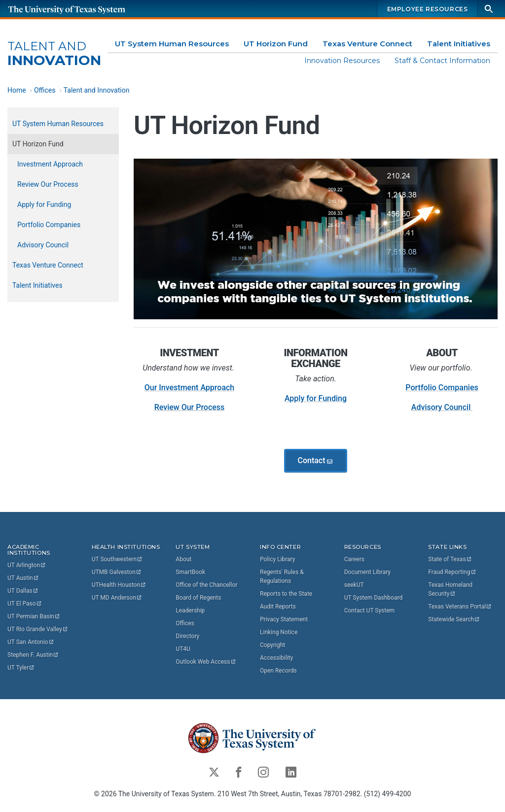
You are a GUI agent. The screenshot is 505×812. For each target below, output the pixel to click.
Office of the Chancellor (206, 585)
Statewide (454, 619)
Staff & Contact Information (442, 61)
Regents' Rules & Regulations (282, 576)
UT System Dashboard (374, 598)
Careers (354, 559)
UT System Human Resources (172, 44)
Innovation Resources (342, 61)
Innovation (54, 54)
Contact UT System (369, 610)
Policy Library (277, 559)
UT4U (183, 649)
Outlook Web (206, 662)
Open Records (278, 671)
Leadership (190, 610)
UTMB (117, 572)
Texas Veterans (460, 607)
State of (450, 559)
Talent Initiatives (459, 44)
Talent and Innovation (97, 90)
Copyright (272, 645)
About (183, 559)
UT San (31, 642)
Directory (187, 636)
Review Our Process (190, 408)
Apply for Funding (316, 399)
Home (17, 90)
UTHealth (119, 585)
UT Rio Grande (38, 629)
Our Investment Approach (190, 388)
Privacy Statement (284, 619)
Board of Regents (198, 598)
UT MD (117, 598)
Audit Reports (278, 607)
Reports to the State (286, 594)
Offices (45, 90)
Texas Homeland (451, 589)
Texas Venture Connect (367, 44)
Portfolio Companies (442, 388)
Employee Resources (428, 9)
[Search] (489, 9)
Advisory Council (442, 408)
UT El (25, 604)
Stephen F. (33, 655)
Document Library (367, 572)
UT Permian (34, 616)
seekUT (354, 585)
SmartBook (190, 572)
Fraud (452, 572)
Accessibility (276, 658)
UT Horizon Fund (276, 44)
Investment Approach (50, 164)
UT (27, 565)
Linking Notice (279, 632)
